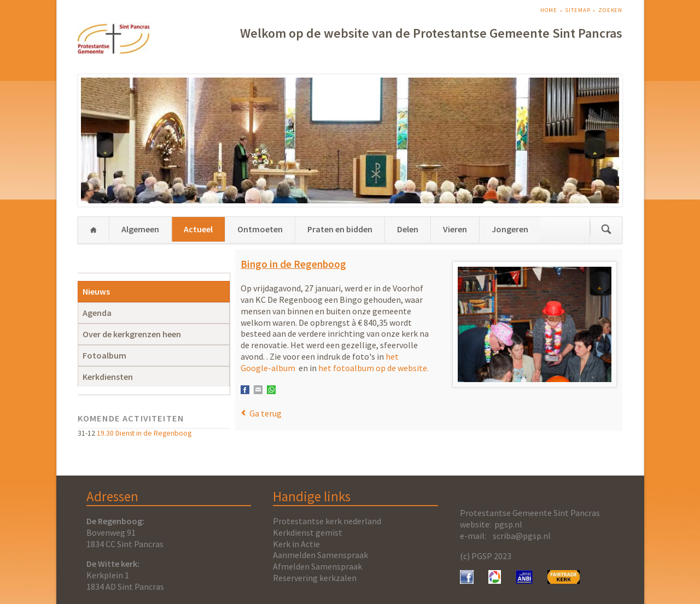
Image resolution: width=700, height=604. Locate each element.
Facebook (245, 390)
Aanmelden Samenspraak (320, 555)
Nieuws (96, 291)
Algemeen (140, 229)
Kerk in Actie (296, 544)
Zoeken (610, 10)
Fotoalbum (104, 355)
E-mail (258, 390)
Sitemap (577, 10)
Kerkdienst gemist (308, 532)
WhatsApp (271, 390)
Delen (408, 229)
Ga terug (266, 413)
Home (549, 10)
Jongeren (510, 229)
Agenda (97, 313)
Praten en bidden (340, 229)
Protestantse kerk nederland (327, 521)
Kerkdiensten (108, 377)
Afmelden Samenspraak (317, 566)
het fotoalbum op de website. (374, 368)
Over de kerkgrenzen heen (132, 334)
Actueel (198, 229)
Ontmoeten (260, 229)
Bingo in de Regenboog (293, 264)
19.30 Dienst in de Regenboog (144, 433)
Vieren (455, 229)
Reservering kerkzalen (315, 578)
